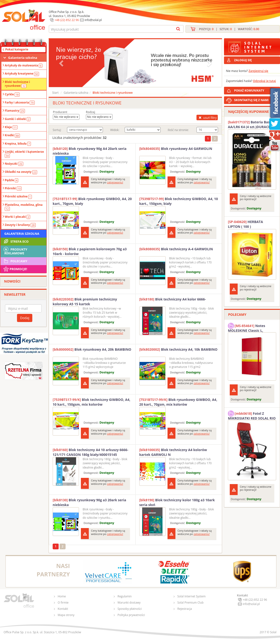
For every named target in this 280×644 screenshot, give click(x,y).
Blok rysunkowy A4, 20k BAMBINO (92, 349)
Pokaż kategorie (17, 49)
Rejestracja (185, 609)
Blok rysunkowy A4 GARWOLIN (176, 149)
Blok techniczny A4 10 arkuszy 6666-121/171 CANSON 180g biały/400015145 (90, 452)
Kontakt (63, 609)
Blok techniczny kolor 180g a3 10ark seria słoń (177, 502)
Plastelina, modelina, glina (24, 207)
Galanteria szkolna (23, 58)
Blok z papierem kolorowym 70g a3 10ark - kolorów (90, 251)
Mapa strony (66, 615)
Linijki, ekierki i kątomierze (24, 154)
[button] (62, 63)
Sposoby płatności (130, 609)
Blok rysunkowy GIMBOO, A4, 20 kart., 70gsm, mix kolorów (178, 402)
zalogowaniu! (115, 182)
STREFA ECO (16, 241)
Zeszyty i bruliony (20, 225)
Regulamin (125, 596)
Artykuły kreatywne (22, 74)
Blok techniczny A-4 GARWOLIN (176, 249)
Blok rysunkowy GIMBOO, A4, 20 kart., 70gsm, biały (92, 201)
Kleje (11, 127)
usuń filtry (207, 118)
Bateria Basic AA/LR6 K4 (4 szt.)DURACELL (251, 124)
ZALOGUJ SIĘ (243, 60)
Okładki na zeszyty (21, 172)
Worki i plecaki (17, 217)
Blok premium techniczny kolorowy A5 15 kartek (85, 302)
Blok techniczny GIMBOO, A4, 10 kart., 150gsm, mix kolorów (91, 402)
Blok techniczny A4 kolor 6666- (173, 299)
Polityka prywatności (131, 615)
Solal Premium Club (190, 603)
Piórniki (13, 188)
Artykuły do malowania (24, 65)
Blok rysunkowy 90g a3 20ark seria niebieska (89, 502)
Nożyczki (14, 164)
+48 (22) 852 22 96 (67, 20)
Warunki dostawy (129, 603)
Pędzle (11, 180)
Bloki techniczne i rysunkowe (17, 84)
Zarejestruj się (258, 71)
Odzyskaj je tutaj (264, 81)
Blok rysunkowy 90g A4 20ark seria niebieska (90, 151)
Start (55, 93)
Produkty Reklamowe (15, 251)
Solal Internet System (191, 596)
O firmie (63, 603)
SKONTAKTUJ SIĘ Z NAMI (251, 100)
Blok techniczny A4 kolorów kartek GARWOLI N (173, 452)
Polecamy (15, 261)
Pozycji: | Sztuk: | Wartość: (229, 29)
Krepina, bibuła (18, 144)
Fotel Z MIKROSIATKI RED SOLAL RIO (252, 415)
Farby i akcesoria (20, 103)
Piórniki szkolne (18, 196)
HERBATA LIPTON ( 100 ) (245, 224)
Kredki (12, 135)
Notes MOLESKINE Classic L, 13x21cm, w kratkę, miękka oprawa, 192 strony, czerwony (251, 327)
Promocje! (15, 269)
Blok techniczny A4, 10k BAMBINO (178, 349)
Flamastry (15, 111)
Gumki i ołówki (18, 119)
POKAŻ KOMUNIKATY (256, 90)
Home (62, 596)
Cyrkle (12, 94)
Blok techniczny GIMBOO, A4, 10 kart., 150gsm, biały (179, 201)
